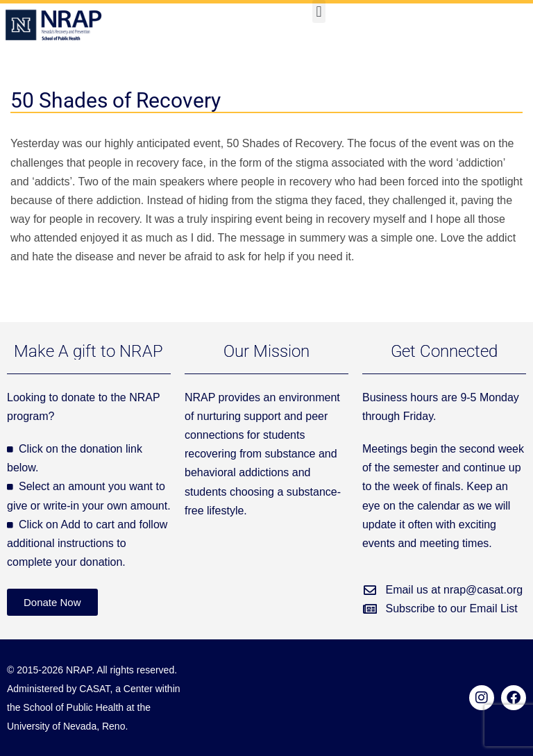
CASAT (94, 689)
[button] (319, 11)
